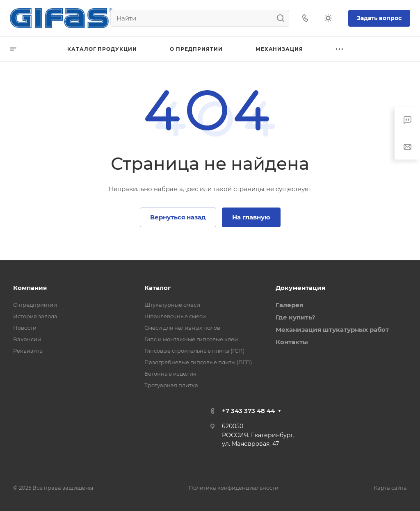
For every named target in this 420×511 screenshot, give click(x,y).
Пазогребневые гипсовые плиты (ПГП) (198, 362)
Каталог (158, 288)
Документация (300, 288)
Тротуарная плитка (171, 385)
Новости (25, 328)
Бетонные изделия (170, 374)
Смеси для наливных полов (182, 328)
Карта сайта (390, 488)
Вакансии (27, 339)
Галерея (289, 305)
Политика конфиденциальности (234, 488)
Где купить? (296, 317)
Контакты (292, 342)
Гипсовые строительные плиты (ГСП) (194, 351)
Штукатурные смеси (172, 305)
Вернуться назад (178, 217)
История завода (35, 316)
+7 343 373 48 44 (248, 411)
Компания (30, 288)
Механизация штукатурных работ (332, 330)
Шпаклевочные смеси (175, 316)
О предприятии (35, 305)
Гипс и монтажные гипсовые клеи (191, 339)
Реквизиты (28, 351)
